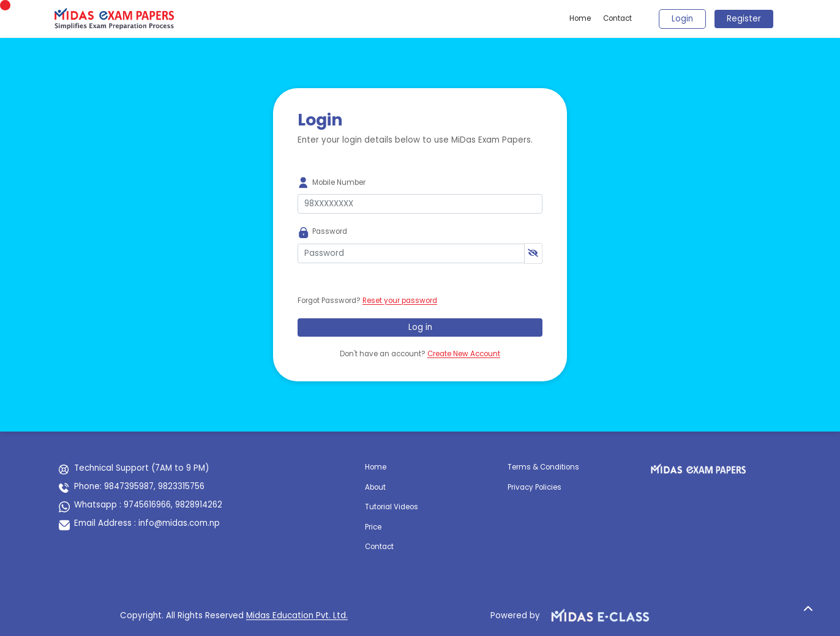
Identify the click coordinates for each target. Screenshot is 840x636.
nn (370, 559)
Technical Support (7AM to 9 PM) (141, 468)
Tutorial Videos (392, 507)
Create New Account (464, 354)
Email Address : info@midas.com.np (147, 523)
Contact (617, 18)
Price (373, 527)
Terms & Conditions (543, 467)
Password (330, 231)
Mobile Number (339, 182)
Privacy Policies (534, 487)
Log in (420, 327)
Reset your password (400, 301)
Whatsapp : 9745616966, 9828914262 (148, 505)
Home (580, 18)
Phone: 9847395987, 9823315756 (139, 486)
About (375, 487)
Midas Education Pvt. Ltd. (297, 615)
